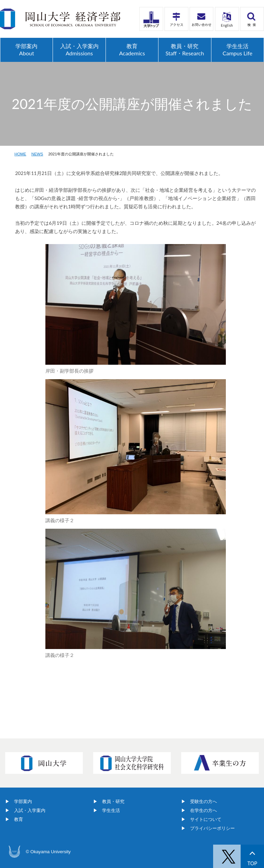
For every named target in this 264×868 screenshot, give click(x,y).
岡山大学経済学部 (60, 19)
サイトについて (206, 819)
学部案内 (23, 801)
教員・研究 (113, 801)
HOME (20, 154)
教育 (19, 819)
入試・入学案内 (30, 810)
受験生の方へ (203, 801)
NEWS (37, 154)
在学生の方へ (203, 810)
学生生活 (111, 810)
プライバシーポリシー (212, 828)
